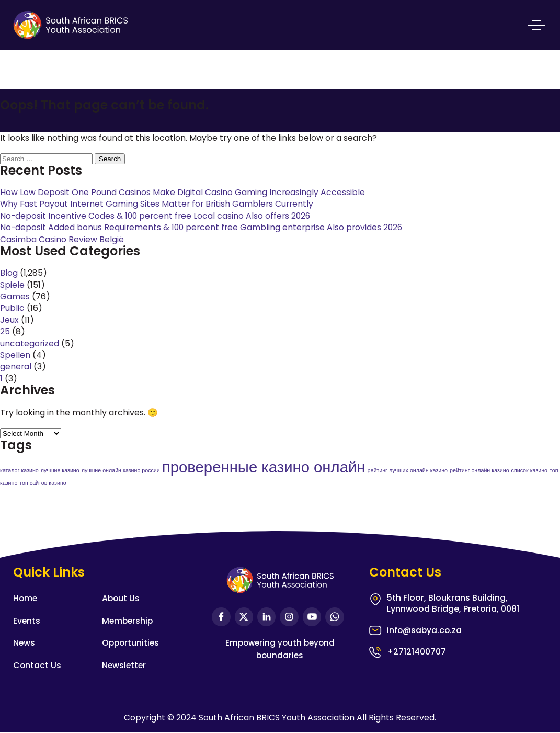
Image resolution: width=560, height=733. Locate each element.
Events (27, 621)
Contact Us (37, 665)
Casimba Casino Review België (62, 239)
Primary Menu (536, 24)
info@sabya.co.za (425, 631)
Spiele (12, 285)
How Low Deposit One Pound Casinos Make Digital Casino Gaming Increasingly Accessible (183, 192)
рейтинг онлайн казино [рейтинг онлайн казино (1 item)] (479, 471)
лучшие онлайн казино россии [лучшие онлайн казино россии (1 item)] (121, 471)
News (24, 643)
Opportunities (132, 643)
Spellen (15, 355)
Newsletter (125, 665)
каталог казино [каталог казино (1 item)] (19, 471)
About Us (121, 599)
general (16, 366)
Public (12, 308)
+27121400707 (416, 653)
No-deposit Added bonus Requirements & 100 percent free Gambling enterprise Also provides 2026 (204, 227)
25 (5, 331)
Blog (9, 273)
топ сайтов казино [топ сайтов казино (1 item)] (43, 484)
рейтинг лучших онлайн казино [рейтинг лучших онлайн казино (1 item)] (408, 471)
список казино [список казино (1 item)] (529, 471)
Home (26, 599)
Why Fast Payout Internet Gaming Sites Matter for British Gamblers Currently (159, 204)
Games (15, 296)
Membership (128, 621)
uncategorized (30, 343)
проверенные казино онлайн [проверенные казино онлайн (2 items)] (264, 467)
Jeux (9, 320)
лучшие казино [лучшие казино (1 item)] (60, 471)
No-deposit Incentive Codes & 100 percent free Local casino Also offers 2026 (157, 216)
